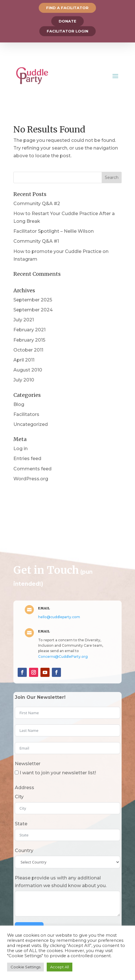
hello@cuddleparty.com (59, 617)
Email (44, 608)
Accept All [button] (60, 967)
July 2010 (24, 380)
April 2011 (24, 360)
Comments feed (32, 469)
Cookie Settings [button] (25, 967)
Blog (19, 404)
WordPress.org (31, 479)
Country (24, 851)
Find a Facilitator (67, 8)
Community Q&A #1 (36, 241)
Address (24, 788)
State (21, 824)
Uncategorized (31, 424)
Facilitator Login (67, 31)
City (19, 797)
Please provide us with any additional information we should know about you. (61, 882)
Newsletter (28, 764)
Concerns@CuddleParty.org (63, 657)
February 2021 (29, 330)
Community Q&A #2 (37, 204)
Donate (67, 21)
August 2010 (28, 370)
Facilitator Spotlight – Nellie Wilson (54, 231)
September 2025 (33, 300)
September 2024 (33, 310)
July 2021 (24, 320)
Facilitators (26, 414)
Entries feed (27, 459)
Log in (21, 449)
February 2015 (29, 340)
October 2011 (28, 350)
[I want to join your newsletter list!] (17, 772)
